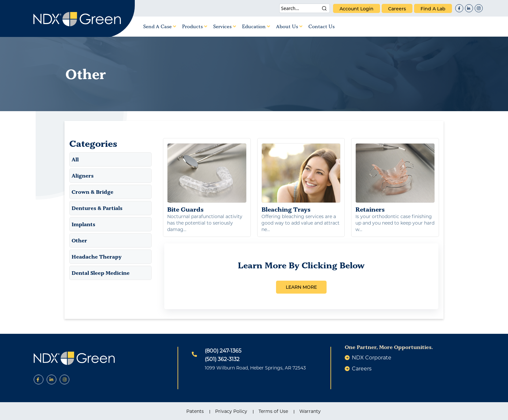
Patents (195, 411)
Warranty (310, 411)
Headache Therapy (97, 257)
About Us (289, 26)
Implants (83, 224)
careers (397, 9)
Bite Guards (207, 178)
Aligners (83, 176)
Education (256, 26)
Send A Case (160, 26)
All (75, 159)
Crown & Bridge (92, 192)
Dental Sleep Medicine (101, 273)
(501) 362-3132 (222, 359)
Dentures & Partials (97, 208)
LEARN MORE (301, 287)
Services (225, 26)
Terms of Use (273, 411)
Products (195, 26)
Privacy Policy (231, 411)
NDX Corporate (372, 358)
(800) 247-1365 (223, 351)
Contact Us (322, 26)
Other (79, 240)
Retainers (395, 178)
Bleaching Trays (301, 178)
